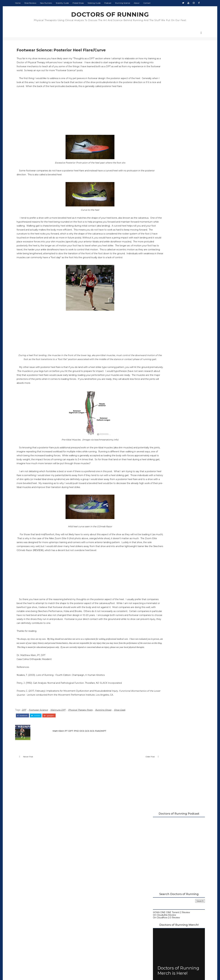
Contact (152, 3)
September (160, 317)
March (157, 332)
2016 (154, 353)
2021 (154, 292)
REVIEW (28, 591)
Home (23, 3)
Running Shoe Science (160, 240)
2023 (154, 286)
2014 (154, 359)
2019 (154, 298)
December (159, 307)
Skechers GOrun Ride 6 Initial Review (173, 338)
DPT (29, 762)
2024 (154, 283)
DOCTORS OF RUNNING (110, 14)
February (158, 347)
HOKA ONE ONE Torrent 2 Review (166, 144)
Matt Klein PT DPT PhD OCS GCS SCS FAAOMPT (81, 782)
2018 (154, 301)
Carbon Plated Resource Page (164, 237)
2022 (154, 289)
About (142, 3)
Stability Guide (68, 3)
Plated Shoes (84, 3)
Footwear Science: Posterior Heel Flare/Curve (171, 343)
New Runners (51, 3)
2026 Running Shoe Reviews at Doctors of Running (170, 226)
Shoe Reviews (36, 3)
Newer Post (34, 810)
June (156, 326)
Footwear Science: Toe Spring (169, 335)
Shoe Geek (125, 762)
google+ (54, 767)
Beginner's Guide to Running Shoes (167, 245)
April (156, 329)
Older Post (127, 810)
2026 (154, 276)
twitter (41, 767)
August (157, 320)
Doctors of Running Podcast (163, 235)
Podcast (113, 3)
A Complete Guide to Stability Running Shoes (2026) (172, 231)
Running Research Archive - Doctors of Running (173, 243)
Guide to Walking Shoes (160, 248)
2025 (154, 279)
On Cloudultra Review (159, 146)
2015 (153, 356)
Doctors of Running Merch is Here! (173, 202)
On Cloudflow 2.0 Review (161, 149)
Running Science (128, 3)
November (159, 310)
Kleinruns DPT (63, 762)
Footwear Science (44, 762)
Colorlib (121, 972)
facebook (28, 767)
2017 (154, 304)
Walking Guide (100, 3)
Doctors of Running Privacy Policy (103, 925)
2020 (154, 295)
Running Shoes (109, 762)
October (158, 314)
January (158, 350)
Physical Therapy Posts (86, 762)
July (156, 323)
